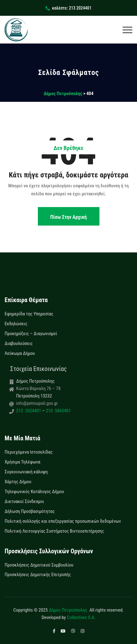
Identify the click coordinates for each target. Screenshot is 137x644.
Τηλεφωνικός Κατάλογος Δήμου (34, 492)
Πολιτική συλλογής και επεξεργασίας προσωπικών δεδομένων (63, 521)
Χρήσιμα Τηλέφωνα (22, 462)
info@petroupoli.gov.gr (37, 403)
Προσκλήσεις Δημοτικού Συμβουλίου (39, 565)
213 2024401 (29, 411)
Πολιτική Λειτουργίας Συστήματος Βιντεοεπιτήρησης (54, 531)
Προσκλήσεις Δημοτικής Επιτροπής (38, 575)
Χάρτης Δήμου (18, 482)
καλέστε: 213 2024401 (68, 8)
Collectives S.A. (81, 617)
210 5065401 (58, 411)
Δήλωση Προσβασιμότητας (30, 511)
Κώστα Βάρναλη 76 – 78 (38, 388)
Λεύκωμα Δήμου (20, 353)
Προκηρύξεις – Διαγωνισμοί (31, 334)
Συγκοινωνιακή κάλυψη (26, 472)
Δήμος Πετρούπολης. (68, 610)
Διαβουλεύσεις (19, 343)
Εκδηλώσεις (16, 324)
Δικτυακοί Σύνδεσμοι (24, 501)
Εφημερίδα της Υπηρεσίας (29, 314)
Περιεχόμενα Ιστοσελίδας (29, 452)
